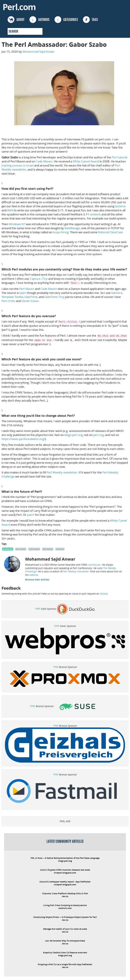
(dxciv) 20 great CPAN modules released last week (65, 870)
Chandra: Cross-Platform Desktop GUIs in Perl (65, 893)
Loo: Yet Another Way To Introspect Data (65, 941)
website (34, 575)
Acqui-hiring (61, 232)
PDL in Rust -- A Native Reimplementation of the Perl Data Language (65, 858)
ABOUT (16, 20)
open (23, 293)
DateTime (31, 297)
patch (31, 515)
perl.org (98, 435)
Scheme (120, 206)
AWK (10, 210)
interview (60, 549)
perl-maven (21, 549)
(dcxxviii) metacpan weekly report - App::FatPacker (65, 882)
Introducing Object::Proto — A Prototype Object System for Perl (65, 917)
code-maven (34, 549)
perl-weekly (48, 549)
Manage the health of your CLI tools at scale (65, 929)
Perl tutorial (120, 157)
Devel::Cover (30, 301)
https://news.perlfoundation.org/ (23, 439)
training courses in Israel (18, 165)
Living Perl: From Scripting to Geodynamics (65, 905)
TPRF (38, 609)
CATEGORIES (66, 20)
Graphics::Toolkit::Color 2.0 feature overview (65, 953)
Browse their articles (37, 580)
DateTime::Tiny (54, 297)
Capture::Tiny (39, 279)
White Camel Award (86, 161)
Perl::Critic (8, 301)
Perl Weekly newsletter (62, 472)
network (95, 214)
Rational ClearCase (111, 232)
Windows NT (17, 224)
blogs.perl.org (73, 435)
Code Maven (44, 161)
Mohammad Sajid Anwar (39, 52)
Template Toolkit (12, 297)
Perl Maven (27, 289)
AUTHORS (39, 20)
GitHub (104, 594)
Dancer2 (117, 293)
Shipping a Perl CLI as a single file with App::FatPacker (65, 964)
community (8, 549)
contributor (94, 565)
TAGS (90, 20)
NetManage (72, 228)
